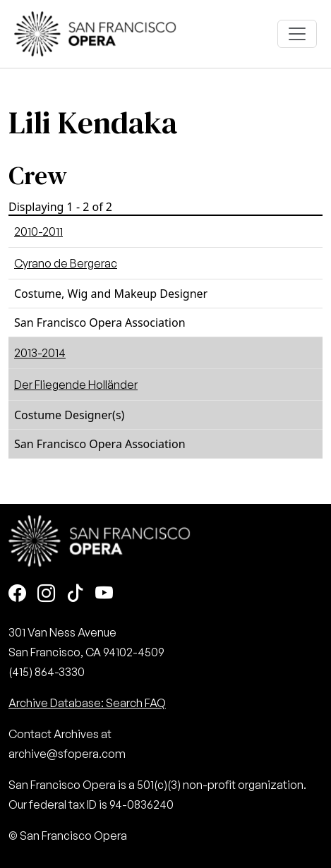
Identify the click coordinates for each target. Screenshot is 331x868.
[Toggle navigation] (297, 34)
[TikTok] (75, 595)
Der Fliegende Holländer (76, 385)
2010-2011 (38, 231)
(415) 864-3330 (47, 672)
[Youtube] (104, 595)
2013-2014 (40, 353)
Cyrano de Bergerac (66, 263)
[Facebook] (17, 595)
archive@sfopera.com (67, 754)
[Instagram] (46, 595)
